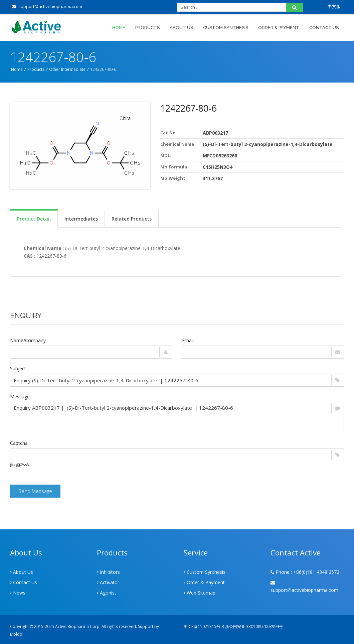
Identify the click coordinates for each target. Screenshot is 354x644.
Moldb (16, 634)
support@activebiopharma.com (46, 6)
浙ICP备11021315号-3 (204, 626)
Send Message (35, 491)
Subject (18, 368)
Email (188, 340)
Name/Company (28, 340)
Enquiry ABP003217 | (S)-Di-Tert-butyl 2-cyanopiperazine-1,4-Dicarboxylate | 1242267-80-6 (177, 417)
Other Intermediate (67, 69)
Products (147, 28)
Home (119, 28)
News (18, 593)
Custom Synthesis (226, 28)
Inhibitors (108, 572)
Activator (108, 582)
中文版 (334, 6)
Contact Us (324, 28)
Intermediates (81, 219)
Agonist (107, 593)
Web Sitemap (200, 593)
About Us (181, 28)
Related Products (132, 219)
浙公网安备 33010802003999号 (254, 626)
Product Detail (34, 219)
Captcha (19, 443)
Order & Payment (279, 28)
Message (20, 397)
